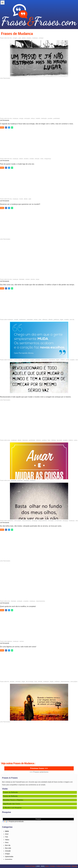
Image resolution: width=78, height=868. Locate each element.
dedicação (44, 118)
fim (8, 682)
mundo (21, 199)
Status (7, 840)
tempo (38, 279)
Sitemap (74, 866)
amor (9, 480)
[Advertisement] (39, 94)
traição (52, 682)
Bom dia (8, 845)
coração (16, 320)
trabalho (38, 118)
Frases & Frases (30, 866)
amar (9, 440)
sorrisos (22, 641)
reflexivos (45, 320)
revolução (10, 360)
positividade (57, 118)
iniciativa (29, 38)
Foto (7, 837)
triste (40, 320)
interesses (25, 440)
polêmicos (56, 320)
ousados (67, 320)
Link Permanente (5, 120)
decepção (14, 480)
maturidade (30, 320)
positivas (44, 440)
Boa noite (8, 848)
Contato (53, 866)
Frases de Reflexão (10, 792)
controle (27, 279)
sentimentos (22, 320)
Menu (3, 3)
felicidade (22, 279)
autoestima (10, 521)
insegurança (48, 159)
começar (41, 38)
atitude (24, 38)
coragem (15, 38)
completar (26, 601)
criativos (63, 360)
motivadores (44, 360)
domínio (33, 279)
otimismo (39, 440)
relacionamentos (27, 521)
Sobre (47, 866)
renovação (27, 118)
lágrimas (10, 641)
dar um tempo (30, 682)
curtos (67, 360)
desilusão (26, 480)
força (36, 682)
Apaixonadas (9, 857)
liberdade (14, 601)
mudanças (35, 38)
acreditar (50, 118)
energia (21, 118)
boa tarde (59, 440)
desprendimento (43, 521)
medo (42, 159)
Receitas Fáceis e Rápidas (13, 800)
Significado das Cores (12, 804)
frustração (20, 480)
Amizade (8, 851)
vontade (32, 159)
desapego (35, 521)
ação (20, 38)
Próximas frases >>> (39, 768)
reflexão (51, 320)
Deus (7, 842)
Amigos (7, 854)
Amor (7, 834)
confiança (57, 682)
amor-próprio (18, 521)
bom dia (9, 38)
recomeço (18, 682)
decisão (40, 682)
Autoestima (9, 859)
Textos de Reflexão (10, 796)
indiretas (54, 440)
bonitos (36, 320)
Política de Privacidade (63, 866)
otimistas (38, 360)
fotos (49, 440)
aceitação (20, 601)
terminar (12, 682)
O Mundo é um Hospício (12, 808)
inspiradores (52, 360)
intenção (37, 159)
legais (62, 320)
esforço (33, 118)
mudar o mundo (18, 360)
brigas (23, 682)
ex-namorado (58, 521)
